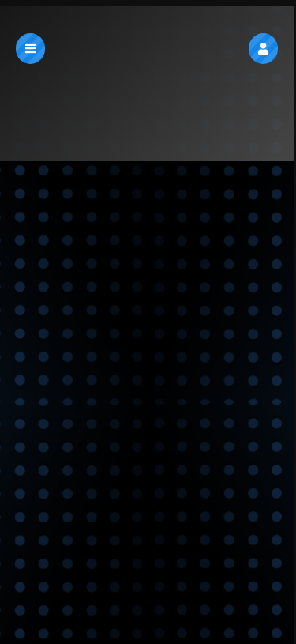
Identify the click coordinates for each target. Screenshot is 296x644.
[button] (263, 49)
